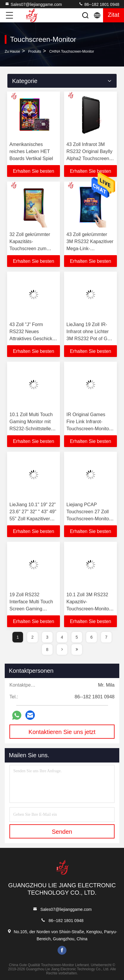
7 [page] (106, 637)
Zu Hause (12, 52)
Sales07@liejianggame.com (33, 4)
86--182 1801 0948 (99, 4)
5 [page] (77, 637)
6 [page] (92, 637)
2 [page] (32, 637)
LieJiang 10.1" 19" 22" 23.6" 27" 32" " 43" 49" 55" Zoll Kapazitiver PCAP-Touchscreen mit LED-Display (33, 519)
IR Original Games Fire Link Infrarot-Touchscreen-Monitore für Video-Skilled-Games (90, 429)
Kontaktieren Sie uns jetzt (62, 732)
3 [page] (47, 637)
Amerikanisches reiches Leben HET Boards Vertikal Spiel (31, 151)
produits (35, 52)
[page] (62, 650)
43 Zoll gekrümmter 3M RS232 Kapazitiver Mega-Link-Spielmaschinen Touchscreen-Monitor (90, 249)
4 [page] (62, 637)
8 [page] (47, 650)
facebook (62, 950)
